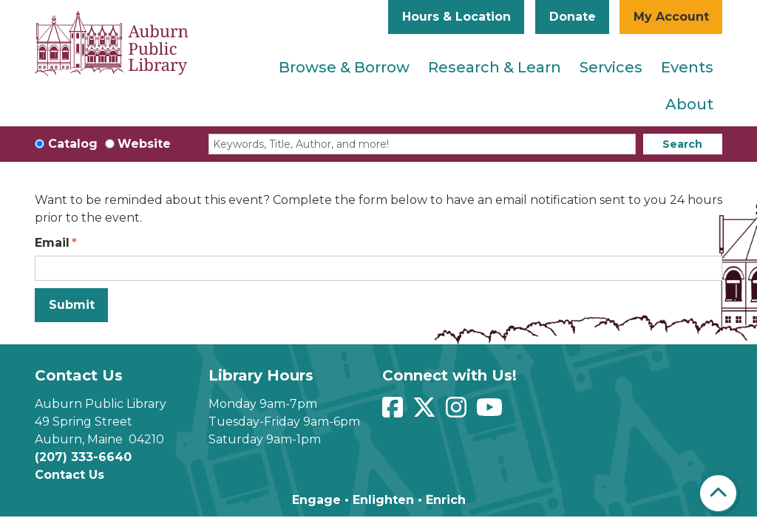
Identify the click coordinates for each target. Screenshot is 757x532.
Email (52, 243)
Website (144, 144)
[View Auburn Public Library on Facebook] (394, 412)
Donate (573, 17)
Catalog (73, 144)
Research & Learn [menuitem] (495, 67)
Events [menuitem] (687, 67)
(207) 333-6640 (83, 457)
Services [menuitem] (611, 67)
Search (682, 144)
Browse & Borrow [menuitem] (344, 67)
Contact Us (69, 475)
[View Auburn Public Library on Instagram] (458, 412)
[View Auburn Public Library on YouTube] (491, 412)
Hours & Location (456, 17)
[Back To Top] (718, 493)
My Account (671, 17)
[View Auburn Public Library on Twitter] (426, 412)
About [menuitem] (689, 104)
